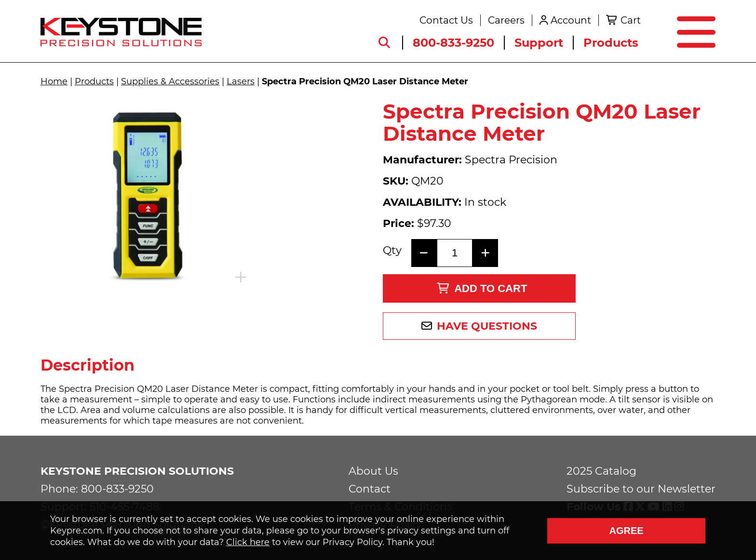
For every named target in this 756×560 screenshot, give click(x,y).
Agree (626, 531)
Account (571, 20)
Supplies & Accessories (170, 81)
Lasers (241, 81)
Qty (392, 251)
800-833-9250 (453, 43)
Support (539, 43)
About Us (373, 471)
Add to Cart (482, 288)
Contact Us (446, 20)
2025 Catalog (601, 471)
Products (611, 43)
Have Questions (487, 326)
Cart (631, 20)
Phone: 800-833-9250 (97, 489)
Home (54, 81)
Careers (506, 20)
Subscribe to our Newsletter (641, 489)
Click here (248, 542)
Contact (370, 489)
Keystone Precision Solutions (137, 471)
